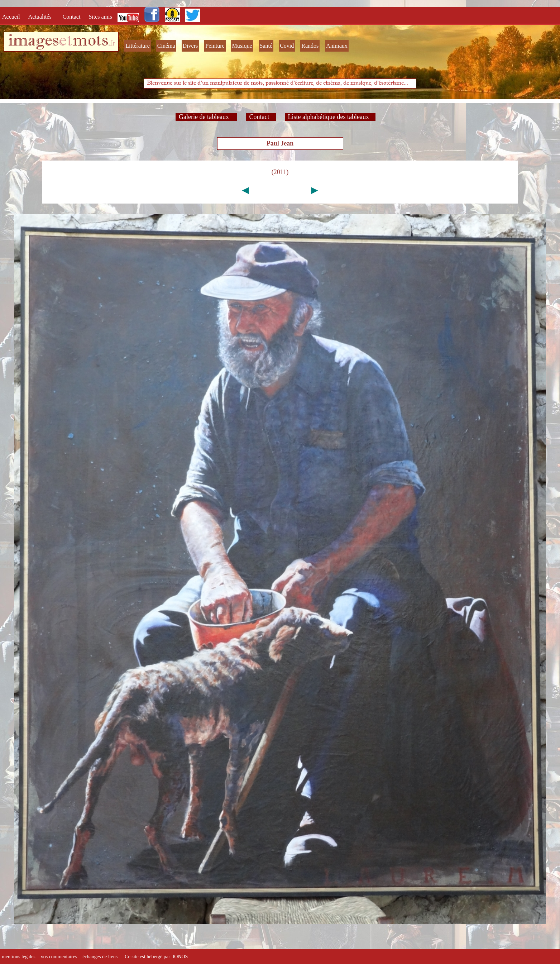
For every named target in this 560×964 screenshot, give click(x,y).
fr (112, 43)
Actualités (42, 17)
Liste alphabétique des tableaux (330, 117)
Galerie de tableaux (206, 117)
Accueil (13, 17)
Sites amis (100, 17)
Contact (72, 17)
